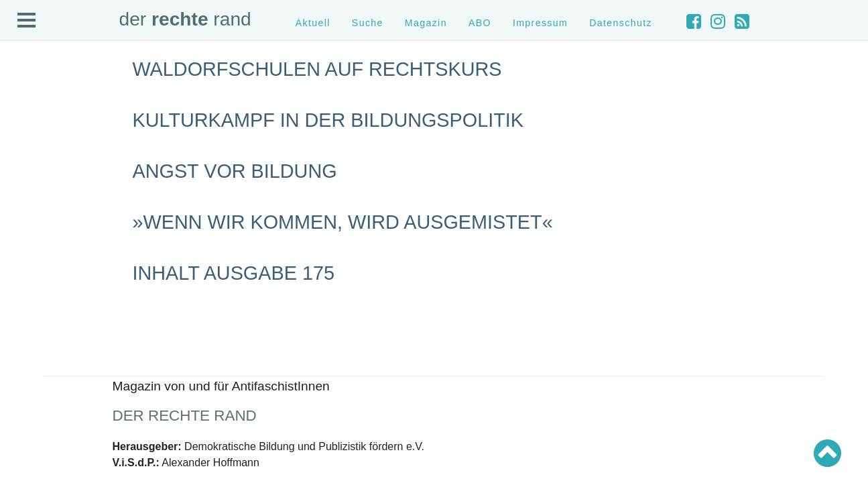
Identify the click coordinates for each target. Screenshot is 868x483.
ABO (480, 23)
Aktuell (313, 23)
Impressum (540, 23)
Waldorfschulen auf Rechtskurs (317, 69)
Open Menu (27, 21)
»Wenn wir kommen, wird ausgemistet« (343, 222)
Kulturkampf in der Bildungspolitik (328, 120)
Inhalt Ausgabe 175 (234, 273)
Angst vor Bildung (235, 171)
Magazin (426, 23)
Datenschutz (621, 23)
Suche (368, 23)
